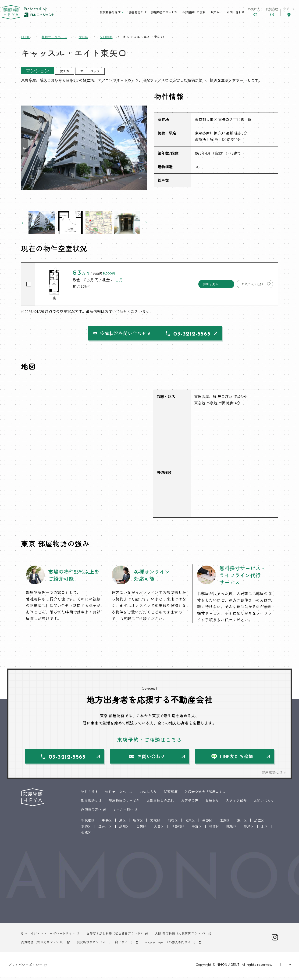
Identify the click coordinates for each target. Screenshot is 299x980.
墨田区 (207, 823)
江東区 (225, 823)
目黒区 (142, 829)
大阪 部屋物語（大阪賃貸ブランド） (192, 936)
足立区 (259, 823)
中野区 (197, 829)
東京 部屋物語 (13, 14)
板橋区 (86, 835)
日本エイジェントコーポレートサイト (50, 936)
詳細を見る (211, 284)
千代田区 (88, 823)
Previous (25, 148)
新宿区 (138, 823)
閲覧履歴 (171, 794)
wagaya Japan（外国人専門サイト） (182, 945)
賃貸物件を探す (95, 14)
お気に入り (148, 794)
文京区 (155, 823)
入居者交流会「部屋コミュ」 (207, 794)
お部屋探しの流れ (179, 14)
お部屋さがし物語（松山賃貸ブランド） (122, 936)
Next (144, 148)
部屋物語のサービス (149, 14)
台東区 (190, 823)
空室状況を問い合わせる (109, 334)
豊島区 (249, 829)
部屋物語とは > (273, 775)
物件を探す (90, 794)
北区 (265, 829)
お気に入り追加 (252, 284)
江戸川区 (105, 829)
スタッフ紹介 (236, 803)
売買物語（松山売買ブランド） (45, 945)
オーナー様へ (123, 812)
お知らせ (201, 14)
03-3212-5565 (198, 335)
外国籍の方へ (91, 812)
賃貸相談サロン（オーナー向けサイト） (111, 945)
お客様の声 (190, 803)
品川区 (124, 829)
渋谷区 (173, 823)
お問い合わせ (221, 14)
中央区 (107, 823)
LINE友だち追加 (237, 759)
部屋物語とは (122, 14)
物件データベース (119, 794)
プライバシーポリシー (25, 967)
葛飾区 (86, 829)
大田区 (159, 829)
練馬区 (231, 829)
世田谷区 (178, 829)
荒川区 (242, 823)
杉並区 (214, 829)
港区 (123, 823)
